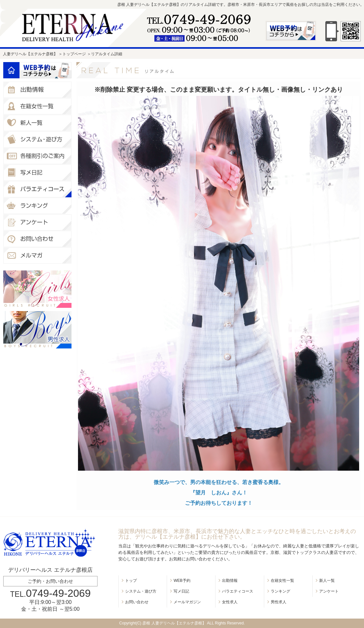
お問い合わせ (137, 602)
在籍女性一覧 (282, 581)
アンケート (329, 591)
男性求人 (279, 602)
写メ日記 (181, 591)
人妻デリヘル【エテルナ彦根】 (30, 54)
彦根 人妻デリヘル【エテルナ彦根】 (174, 623)
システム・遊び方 (141, 591)
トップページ (74, 54)
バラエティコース (238, 591)
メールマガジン (187, 602)
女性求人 (230, 602)
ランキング (280, 591)
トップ (131, 581)
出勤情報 (230, 581)
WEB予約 (182, 581)
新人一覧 (327, 581)
